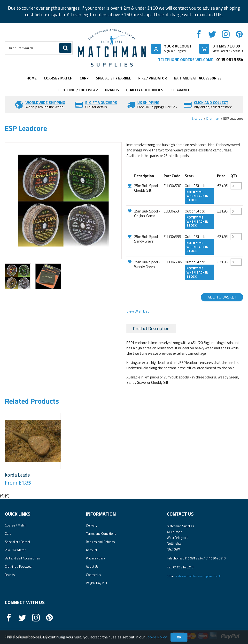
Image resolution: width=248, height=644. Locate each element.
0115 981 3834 (230, 59)
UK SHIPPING (148, 102)
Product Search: (5, 42)
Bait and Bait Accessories (198, 78)
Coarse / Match (58, 78)
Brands (112, 90)
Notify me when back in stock (197, 196)
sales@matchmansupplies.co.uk (198, 576)
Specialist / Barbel (113, 78)
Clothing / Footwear (78, 90)
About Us (92, 566)
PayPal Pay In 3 (96, 583)
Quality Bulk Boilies (145, 90)
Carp (84, 78)
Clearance (180, 90)
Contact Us (93, 575)
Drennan (213, 118)
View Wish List (138, 311)
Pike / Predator (153, 78)
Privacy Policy (95, 558)
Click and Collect (211, 102)
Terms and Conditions (101, 534)
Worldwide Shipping (45, 102)
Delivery (92, 525)
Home (32, 78)
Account (92, 550)
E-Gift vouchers (101, 102)
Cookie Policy (156, 637)
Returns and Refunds (100, 542)
